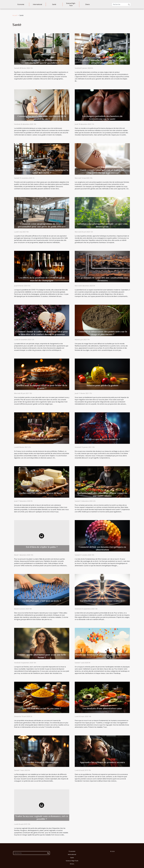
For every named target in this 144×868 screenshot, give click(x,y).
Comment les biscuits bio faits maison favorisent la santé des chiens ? (42, 171)
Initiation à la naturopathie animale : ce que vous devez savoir (102, 225)
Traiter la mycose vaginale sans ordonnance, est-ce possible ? (42, 818)
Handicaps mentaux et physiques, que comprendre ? (102, 655)
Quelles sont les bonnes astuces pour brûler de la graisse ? (42, 387)
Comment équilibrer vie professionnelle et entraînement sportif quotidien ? (42, 62)
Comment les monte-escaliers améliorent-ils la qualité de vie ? (42, 118)
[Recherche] (121, 4)
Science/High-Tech (71, 4)
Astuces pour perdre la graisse (102, 385)
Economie (21, 4)
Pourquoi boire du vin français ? (42, 439)
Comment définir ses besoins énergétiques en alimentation (102, 548)
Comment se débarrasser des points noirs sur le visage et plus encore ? (102, 333)
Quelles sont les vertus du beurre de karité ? (42, 493)
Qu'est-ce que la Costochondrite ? (102, 439)
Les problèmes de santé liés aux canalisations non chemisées (102, 279)
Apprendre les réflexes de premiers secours (102, 762)
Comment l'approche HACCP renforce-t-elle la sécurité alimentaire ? (102, 62)
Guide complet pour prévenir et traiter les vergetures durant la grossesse (102, 171)
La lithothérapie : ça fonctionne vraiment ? (102, 601)
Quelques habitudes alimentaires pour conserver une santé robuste (102, 494)
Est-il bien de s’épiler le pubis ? (42, 547)
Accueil (15, 15)
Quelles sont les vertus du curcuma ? (42, 708)
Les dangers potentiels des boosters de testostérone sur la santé (102, 118)
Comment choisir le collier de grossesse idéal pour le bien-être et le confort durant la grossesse (42, 333)
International (37, 4)
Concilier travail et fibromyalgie (42, 762)
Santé (54, 4)
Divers (88, 4)
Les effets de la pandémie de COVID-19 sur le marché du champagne (42, 279)
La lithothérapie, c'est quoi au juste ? (42, 601)
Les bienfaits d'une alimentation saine (102, 708)
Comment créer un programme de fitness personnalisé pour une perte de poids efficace (42, 225)
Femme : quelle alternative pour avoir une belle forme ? (42, 656)
